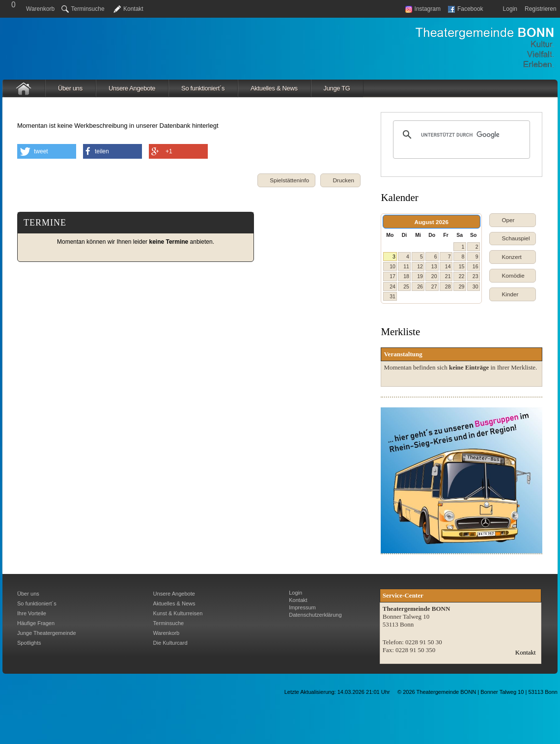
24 (392, 286)
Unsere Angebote (132, 88)
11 (406, 266)
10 (392, 266)
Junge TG (337, 88)
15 (462, 266)
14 (448, 266)
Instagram (423, 9)
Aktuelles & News (274, 88)
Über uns (70, 88)
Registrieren (541, 9)
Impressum (302, 607)
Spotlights (29, 643)
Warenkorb (40, 9)
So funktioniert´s (203, 88)
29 (462, 286)
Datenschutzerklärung (315, 615)
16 (476, 266)
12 (420, 266)
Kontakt (133, 9)
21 (448, 276)
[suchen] (460, 135)
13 (434, 266)
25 (406, 286)
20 (434, 276)
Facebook (466, 9)
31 (392, 296)
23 (476, 276)
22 (462, 276)
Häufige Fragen (36, 623)
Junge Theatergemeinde (47, 633)
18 (406, 276)
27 (434, 286)
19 (420, 276)
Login (510, 9)
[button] (340, 180)
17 (392, 276)
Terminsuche (83, 9)
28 (448, 286)
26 (420, 286)
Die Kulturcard (170, 643)
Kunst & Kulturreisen (178, 613)
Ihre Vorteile (32, 613)
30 (476, 286)
